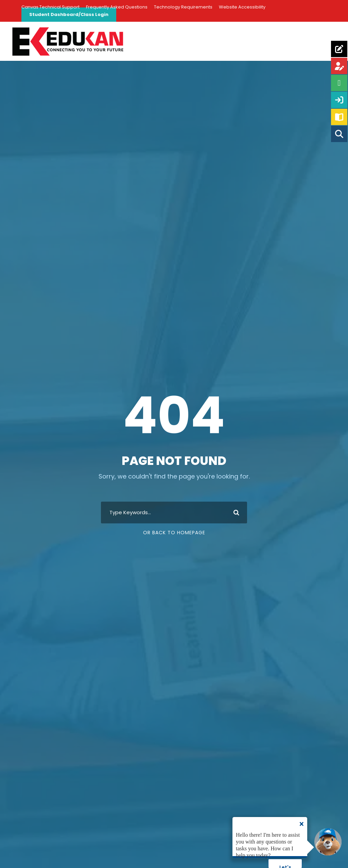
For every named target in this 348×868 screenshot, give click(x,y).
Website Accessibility (242, 7)
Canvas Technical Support (50, 7)
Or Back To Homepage (174, 533)
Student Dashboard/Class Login (69, 14)
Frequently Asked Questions (117, 7)
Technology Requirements (183, 7)
